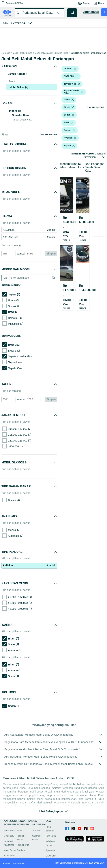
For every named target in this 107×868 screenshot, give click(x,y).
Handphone (9, 856)
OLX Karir (36, 831)
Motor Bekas (10, 850)
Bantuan (7, 864)
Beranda (6, 53)
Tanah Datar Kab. (22, 120)
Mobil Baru (9, 836)
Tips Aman (51, 850)
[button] (13, 3)
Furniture (21, 850)
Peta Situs (51, 836)
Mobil (15, 53)
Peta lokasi (18, 864)
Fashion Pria (23, 845)
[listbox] (75, 69)
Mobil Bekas (26, 53)
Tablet (20, 831)
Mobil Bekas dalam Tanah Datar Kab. (89, 53)
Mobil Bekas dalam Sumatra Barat (51, 53)
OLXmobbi (51, 856)
